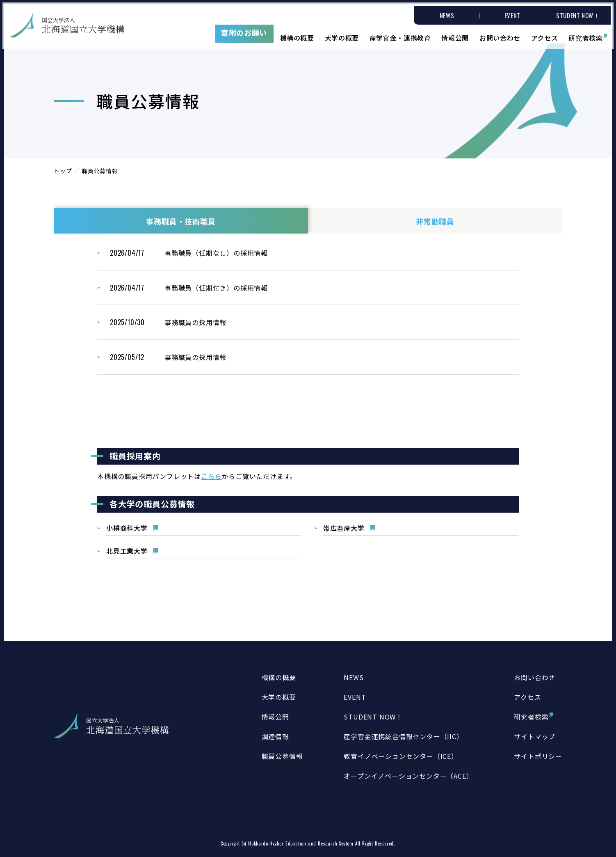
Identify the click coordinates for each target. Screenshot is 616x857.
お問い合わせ (500, 35)
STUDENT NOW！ (373, 717)
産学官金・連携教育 (400, 35)
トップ (63, 171)
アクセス (545, 35)
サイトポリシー (538, 756)
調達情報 (275, 736)
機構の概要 (296, 35)
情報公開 (455, 35)
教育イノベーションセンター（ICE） (401, 756)
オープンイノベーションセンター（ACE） (408, 776)
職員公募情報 (282, 756)
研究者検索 (586, 35)
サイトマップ (535, 736)
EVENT (355, 697)
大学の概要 (341, 35)
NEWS (354, 677)
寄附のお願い (243, 30)
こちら (211, 476)
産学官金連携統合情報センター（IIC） (403, 736)
